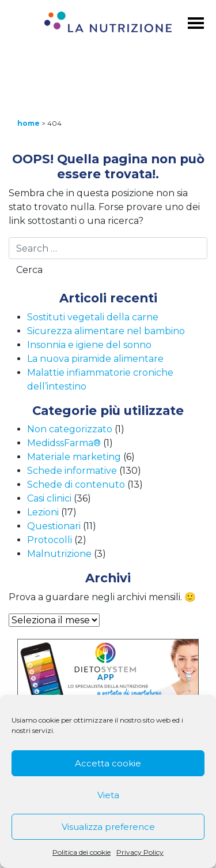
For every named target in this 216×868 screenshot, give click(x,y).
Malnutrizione (59, 554)
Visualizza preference (108, 827)
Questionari (54, 526)
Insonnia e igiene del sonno (89, 345)
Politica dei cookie (82, 852)
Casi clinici (49, 498)
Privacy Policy (140, 852)
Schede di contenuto (76, 484)
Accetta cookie (108, 763)
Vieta (108, 795)
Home (29, 123)
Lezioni (43, 512)
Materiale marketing (74, 457)
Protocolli (50, 540)
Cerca (29, 270)
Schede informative (72, 471)
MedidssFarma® (64, 443)
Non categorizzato (70, 429)
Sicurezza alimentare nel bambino (106, 331)
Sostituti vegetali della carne (93, 317)
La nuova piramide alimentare (95, 359)
